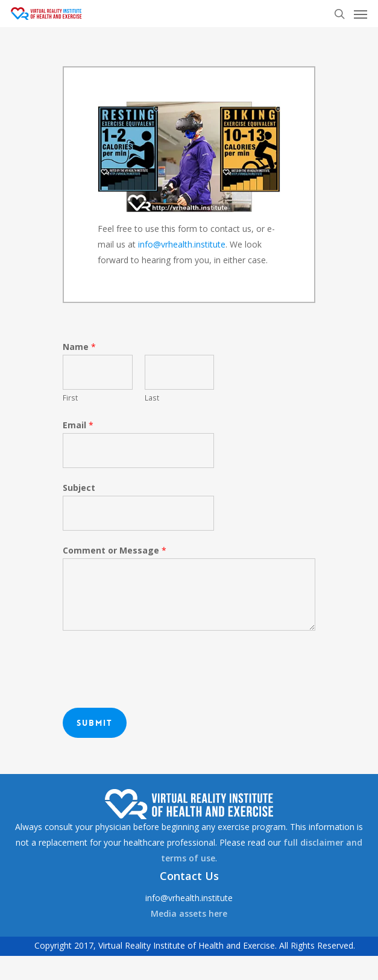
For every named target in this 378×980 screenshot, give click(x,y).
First (70, 398)
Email (78, 425)
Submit (95, 723)
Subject (79, 488)
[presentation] (154, 666)
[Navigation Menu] (361, 14)
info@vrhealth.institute (182, 244)
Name (79, 347)
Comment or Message (115, 550)
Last (152, 398)
